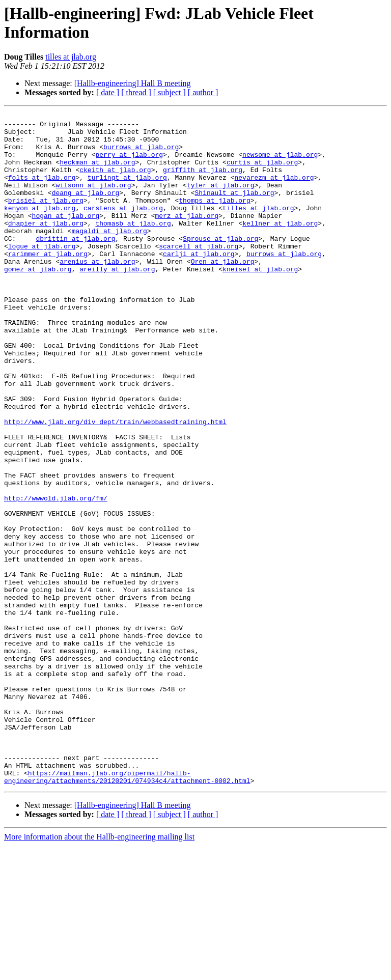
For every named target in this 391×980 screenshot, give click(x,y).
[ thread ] (136, 92)
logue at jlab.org (42, 273)
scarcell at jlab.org (199, 273)
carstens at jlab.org (123, 228)
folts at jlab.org (42, 191)
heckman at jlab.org (97, 173)
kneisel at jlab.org (260, 301)
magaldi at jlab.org (109, 255)
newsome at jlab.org (280, 163)
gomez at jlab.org (38, 301)
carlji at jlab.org (199, 283)
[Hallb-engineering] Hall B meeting (133, 83)
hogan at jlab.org (66, 237)
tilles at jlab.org (71, 57)
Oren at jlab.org (223, 292)
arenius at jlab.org (97, 292)
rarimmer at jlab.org (48, 283)
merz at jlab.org (187, 237)
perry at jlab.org (129, 163)
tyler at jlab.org (221, 200)
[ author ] (203, 92)
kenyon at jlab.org (40, 228)
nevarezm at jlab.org (274, 191)
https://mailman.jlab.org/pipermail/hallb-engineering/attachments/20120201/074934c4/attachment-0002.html (127, 910)
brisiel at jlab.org (46, 218)
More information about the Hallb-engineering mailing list (99, 971)
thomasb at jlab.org (133, 246)
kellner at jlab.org (280, 246)
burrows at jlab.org (141, 154)
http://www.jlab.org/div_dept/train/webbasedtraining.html (115, 484)
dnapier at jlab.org (46, 246)
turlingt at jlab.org (127, 191)
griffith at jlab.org (203, 182)
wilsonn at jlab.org (93, 200)
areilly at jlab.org (117, 301)
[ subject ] (170, 92)
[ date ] (108, 92)
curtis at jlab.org (262, 173)
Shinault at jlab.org (234, 209)
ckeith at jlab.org (115, 182)
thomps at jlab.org (214, 218)
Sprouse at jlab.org (220, 264)
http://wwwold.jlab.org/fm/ (56, 576)
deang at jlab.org (86, 209)
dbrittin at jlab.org (75, 264)
